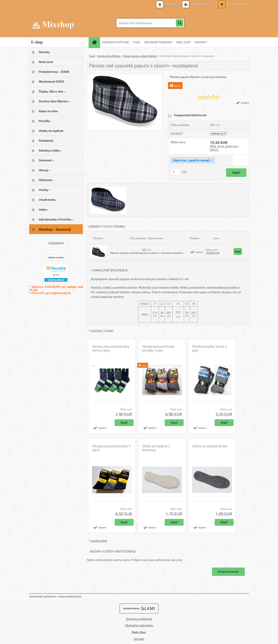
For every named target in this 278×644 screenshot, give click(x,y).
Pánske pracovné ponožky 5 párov (111, 448)
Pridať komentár (228, 572)
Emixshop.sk (56, 243)
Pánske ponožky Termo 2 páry (209, 348)
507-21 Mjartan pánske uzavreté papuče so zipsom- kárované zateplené (147, 251)
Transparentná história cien (187, 115)
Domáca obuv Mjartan (109, 56)
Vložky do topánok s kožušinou (156, 448)
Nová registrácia (201, 5)
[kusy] (175, 172)
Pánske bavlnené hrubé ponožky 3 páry (158, 348)
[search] (180, 23)
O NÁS (136, 42)
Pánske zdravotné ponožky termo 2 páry (111, 348)
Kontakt (139, 639)
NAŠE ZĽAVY (184, 42)
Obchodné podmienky (139, 625)
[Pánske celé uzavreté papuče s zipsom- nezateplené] (125, 76)
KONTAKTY (201, 42)
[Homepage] (96, 42)
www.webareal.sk (70, 596)
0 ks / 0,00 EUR (236, 5)
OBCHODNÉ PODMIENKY (158, 42)
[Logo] (56, 23)
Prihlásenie (172, 5)
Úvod (92, 56)
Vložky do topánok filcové (210, 446)
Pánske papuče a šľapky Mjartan (140, 56)
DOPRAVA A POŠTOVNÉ (115, 42)
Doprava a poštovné (139, 619)
